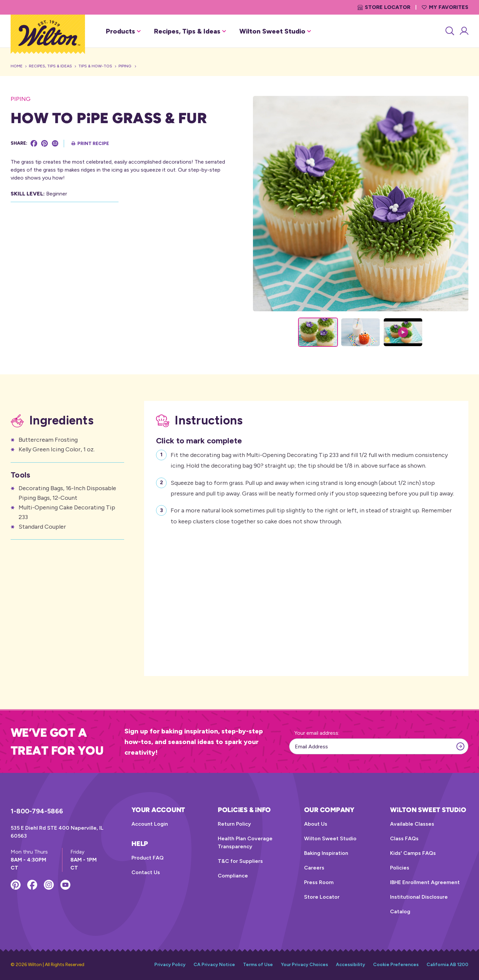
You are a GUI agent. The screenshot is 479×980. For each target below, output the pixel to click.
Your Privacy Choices (304, 965)
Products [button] (123, 31)
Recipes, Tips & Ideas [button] (190, 31)
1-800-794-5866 (37, 811)
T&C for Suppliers (240, 861)
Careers (314, 868)
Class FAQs (404, 838)
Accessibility (351, 965)
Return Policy (234, 824)
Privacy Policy (170, 965)
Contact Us (146, 872)
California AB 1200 (447, 965)
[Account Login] (464, 31)
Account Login (150, 824)
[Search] (449, 31)
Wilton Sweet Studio (330, 838)
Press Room (319, 882)
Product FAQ (148, 858)
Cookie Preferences (396, 965)
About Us (316, 824)
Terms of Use (258, 965)
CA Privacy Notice (214, 965)
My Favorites (445, 7)
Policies (400, 868)
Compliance (233, 876)
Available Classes (412, 824)
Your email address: (317, 733)
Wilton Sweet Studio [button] (275, 31)
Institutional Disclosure (419, 897)
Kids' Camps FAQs (413, 853)
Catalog (400, 911)
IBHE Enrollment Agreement (425, 882)
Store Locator (384, 7)
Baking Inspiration (326, 853)
